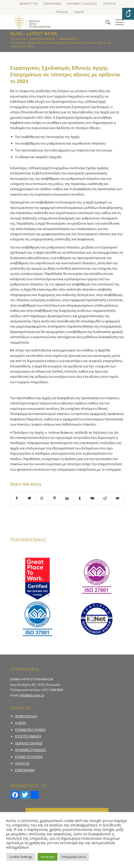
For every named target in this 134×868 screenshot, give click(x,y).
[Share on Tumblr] (80, 498)
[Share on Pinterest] (54, 498)
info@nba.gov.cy (32, 695)
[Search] (106, 22)
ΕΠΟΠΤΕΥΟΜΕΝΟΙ (28, 736)
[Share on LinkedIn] (67, 498)
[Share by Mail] (117, 498)
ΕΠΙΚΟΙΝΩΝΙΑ (52, 4)
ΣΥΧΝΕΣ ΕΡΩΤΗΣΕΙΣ (29, 757)
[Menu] (117, 22)
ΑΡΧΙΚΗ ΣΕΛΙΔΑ (26, 716)
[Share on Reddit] (105, 498)
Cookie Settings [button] (21, 857)
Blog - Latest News (34, 33)
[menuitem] (29, 4)
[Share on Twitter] (29, 498)
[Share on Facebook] (17, 498)
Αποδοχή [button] (48, 857)
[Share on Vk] (92, 498)
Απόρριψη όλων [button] (74, 857)
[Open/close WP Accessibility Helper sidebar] (128, 14)
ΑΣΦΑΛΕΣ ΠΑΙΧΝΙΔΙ (29, 743)
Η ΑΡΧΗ (21, 723)
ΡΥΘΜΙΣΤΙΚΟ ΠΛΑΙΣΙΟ (30, 730)
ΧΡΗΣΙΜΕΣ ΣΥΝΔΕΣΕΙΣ (82, 4)
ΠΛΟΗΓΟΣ (110, 4)
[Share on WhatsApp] (42, 498)
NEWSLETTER (29, 4)
